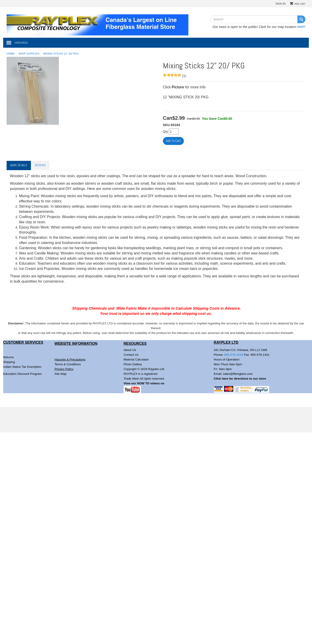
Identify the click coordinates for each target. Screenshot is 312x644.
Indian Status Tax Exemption (22, 367)
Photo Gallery (133, 364)
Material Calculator (136, 359)
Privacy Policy (64, 369)
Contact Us (131, 355)
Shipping (9, 362)
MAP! (301, 27)
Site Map (61, 374)
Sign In (281, 4)
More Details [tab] (19, 165)
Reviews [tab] (40, 165)
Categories (21, 43)
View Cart (300, 4)
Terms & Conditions (68, 364)
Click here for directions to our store (240, 379)
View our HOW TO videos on (144, 383)
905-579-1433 (234, 355)
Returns (9, 357)
